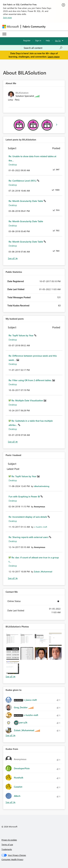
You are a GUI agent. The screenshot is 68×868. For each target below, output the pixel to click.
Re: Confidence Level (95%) (23, 181)
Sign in (38, 40)
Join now (7, 17)
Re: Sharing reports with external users (29, 537)
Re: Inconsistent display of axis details (28, 517)
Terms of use (7, 844)
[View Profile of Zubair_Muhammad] (43, 572)
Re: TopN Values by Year (21, 335)
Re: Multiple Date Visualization (28, 400)
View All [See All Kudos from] (11, 802)
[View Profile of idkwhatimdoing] (42, 486)
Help (48, 40)
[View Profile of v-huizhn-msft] (41, 527)
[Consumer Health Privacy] (34, 859)
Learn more (54, 57)
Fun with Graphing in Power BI (25, 496)
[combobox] (43, 48)
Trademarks (7, 849)
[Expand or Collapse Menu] (4, 34)
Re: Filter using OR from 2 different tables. (30, 380)
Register (27, 40)
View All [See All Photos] (11, 677)
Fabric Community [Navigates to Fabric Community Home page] (34, 26)
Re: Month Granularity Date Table (26, 201)
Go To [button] (58, 41)
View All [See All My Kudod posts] (13, 442)
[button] (13, 639)
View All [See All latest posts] (13, 258)
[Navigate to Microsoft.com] (11, 27)
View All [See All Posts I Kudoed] (13, 578)
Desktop (13, 165)
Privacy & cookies (9, 840)
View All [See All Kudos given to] (11, 735)
